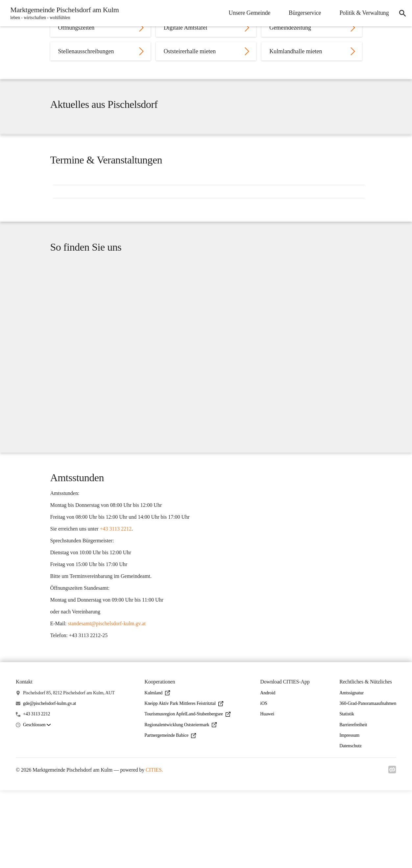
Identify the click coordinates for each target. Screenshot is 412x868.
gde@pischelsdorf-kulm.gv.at (49, 781)
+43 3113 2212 (37, 792)
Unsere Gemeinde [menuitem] (246, 13)
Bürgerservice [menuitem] (302, 13)
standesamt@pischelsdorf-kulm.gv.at (107, 694)
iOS (264, 781)
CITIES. (154, 848)
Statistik (347, 792)
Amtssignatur (351, 770)
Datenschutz (351, 824)
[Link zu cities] (392, 849)
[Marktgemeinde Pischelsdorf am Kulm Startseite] (64, 13)
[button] (37, 803)
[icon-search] (401, 13)
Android (268, 770)
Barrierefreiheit (353, 802)
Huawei (267, 792)
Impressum (349, 813)
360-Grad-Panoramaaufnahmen (368, 781)
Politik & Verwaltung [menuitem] (361, 13)
